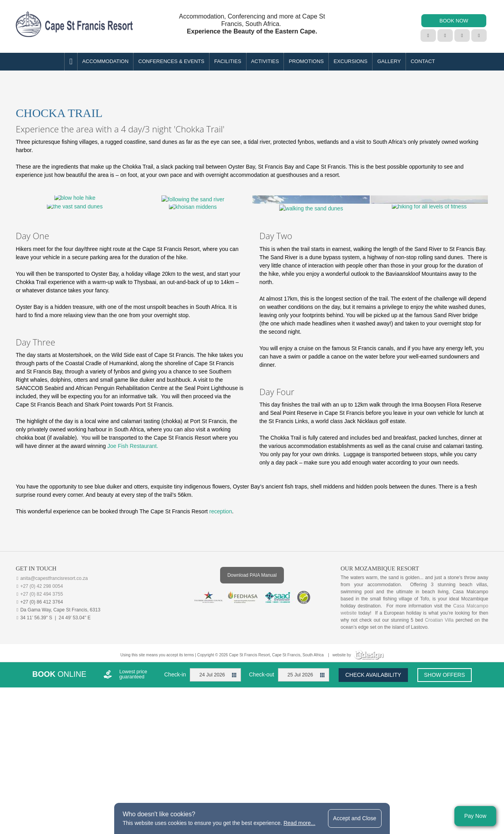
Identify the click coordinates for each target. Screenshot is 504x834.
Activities (265, 61)
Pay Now (475, 816)
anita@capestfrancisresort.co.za (54, 693)
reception (221, 626)
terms (189, 770)
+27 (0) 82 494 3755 (41, 709)
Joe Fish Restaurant (132, 561)
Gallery (389, 61)
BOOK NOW (454, 21)
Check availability (373, 790)
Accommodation (105, 61)
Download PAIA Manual (252, 690)
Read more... (299, 823)
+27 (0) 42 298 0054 (41, 701)
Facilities (228, 61)
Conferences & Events (171, 61)
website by (358, 770)
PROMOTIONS (306, 61)
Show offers (445, 790)
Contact (423, 61)
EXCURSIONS (350, 61)
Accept (355, 818)
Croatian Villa (439, 735)
